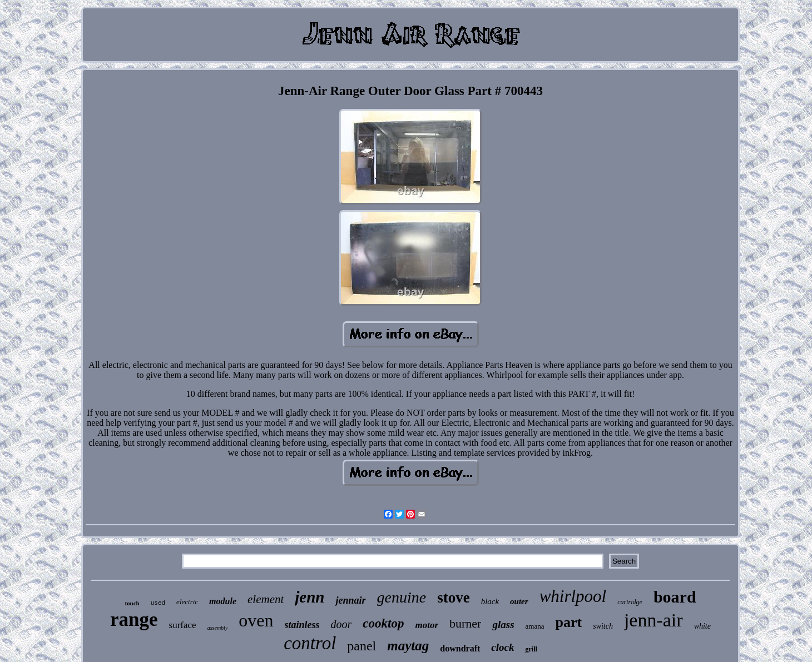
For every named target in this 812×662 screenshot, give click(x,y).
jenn (310, 597)
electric (187, 602)
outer (519, 601)
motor (427, 625)
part (568, 622)
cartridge (630, 602)
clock (502, 647)
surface (183, 625)
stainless (302, 625)
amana (535, 626)
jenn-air (653, 620)
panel (362, 646)
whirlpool (573, 596)
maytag (408, 646)
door (341, 624)
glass (503, 624)
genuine (402, 597)
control (310, 643)
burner (465, 623)
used (158, 603)
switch (603, 626)
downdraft (460, 648)
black (490, 601)
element (266, 599)
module (223, 601)
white (702, 626)
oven (256, 620)
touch (132, 603)
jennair (350, 600)
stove (453, 598)
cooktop (383, 623)
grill (531, 649)
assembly (218, 628)
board (675, 597)
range (134, 619)
